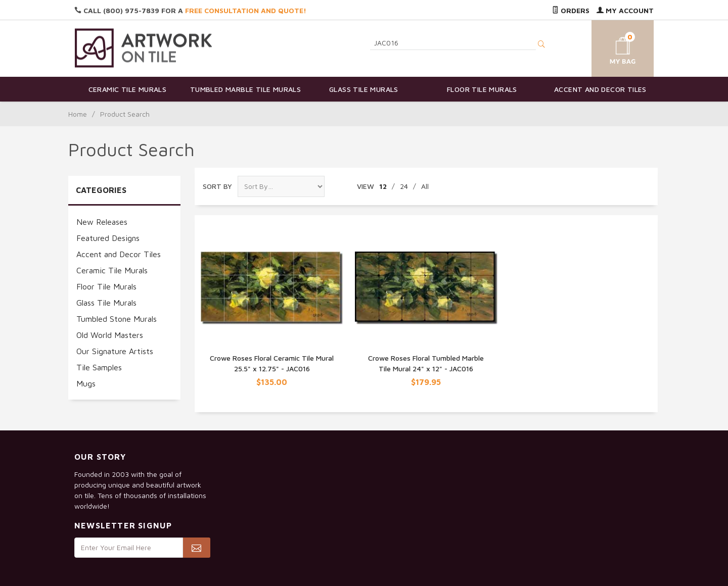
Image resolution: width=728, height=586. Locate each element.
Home (78, 114)
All (425, 186)
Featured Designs (108, 238)
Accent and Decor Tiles (600, 89)
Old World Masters (110, 335)
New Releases (102, 222)
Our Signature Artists (115, 351)
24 (404, 186)
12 (383, 186)
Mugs (86, 383)
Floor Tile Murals (482, 89)
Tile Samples (99, 367)
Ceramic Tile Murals (128, 89)
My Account (625, 10)
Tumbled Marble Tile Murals (245, 89)
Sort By (217, 186)
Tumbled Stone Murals (117, 319)
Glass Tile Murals (364, 89)
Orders (571, 10)
